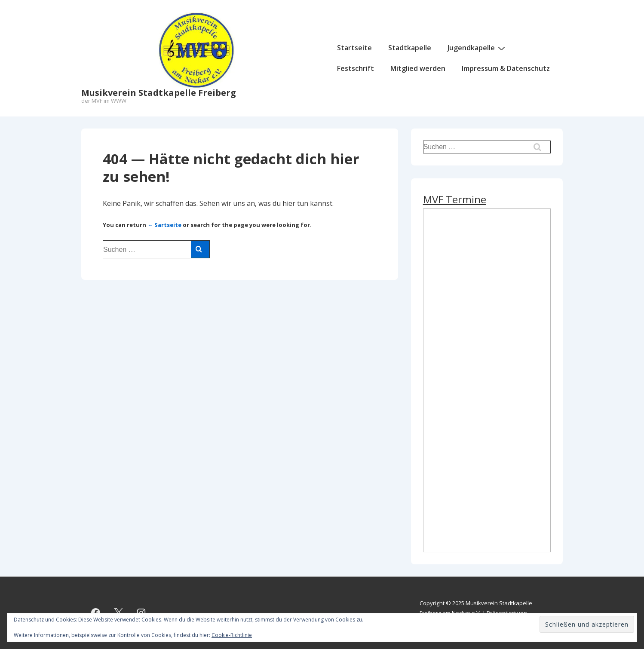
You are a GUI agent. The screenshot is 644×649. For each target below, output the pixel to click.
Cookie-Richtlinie (232, 635)
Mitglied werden (418, 68)
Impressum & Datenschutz (506, 68)
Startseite (354, 48)
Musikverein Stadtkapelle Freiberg (159, 93)
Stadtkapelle (410, 48)
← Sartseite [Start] (164, 225)
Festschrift (356, 68)
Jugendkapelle (477, 48)
